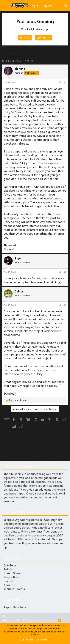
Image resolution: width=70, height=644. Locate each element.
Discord (8, 581)
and (18, 400)
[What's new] (58, 6)
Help (44, 620)
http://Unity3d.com (25, 163)
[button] (4, 616)
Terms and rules (12, 620)
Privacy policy (31, 620)
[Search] (66, 6)
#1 (65, 82)
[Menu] (5, 6)
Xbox (7, 585)
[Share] (60, 82)
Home (52, 620)
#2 (65, 272)
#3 (65, 305)
